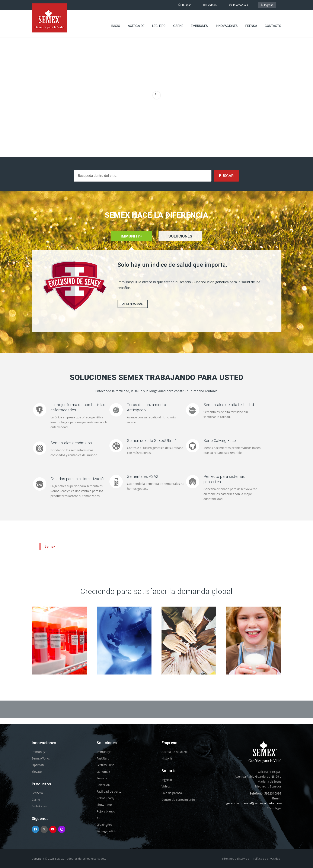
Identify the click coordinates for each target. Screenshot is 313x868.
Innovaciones (227, 22)
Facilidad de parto (109, 791)
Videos (210, 5)
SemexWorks (41, 758)
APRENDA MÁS (133, 304)
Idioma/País (239, 5)
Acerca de (136, 22)
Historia (167, 758)
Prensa (251, 22)
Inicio (116, 22)
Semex (50, 546)
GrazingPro (104, 825)
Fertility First (105, 765)
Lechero (159, 22)
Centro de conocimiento (178, 800)
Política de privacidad (266, 859)
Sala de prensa (172, 793)
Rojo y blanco (106, 811)
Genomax (103, 772)
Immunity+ (39, 752)
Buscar (184, 5)
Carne (178, 22)
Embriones (199, 22)
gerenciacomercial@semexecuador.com (254, 803)
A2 (98, 818)
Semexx (102, 778)
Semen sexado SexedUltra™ (151, 441)
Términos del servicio (236, 859)
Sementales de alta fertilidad (229, 405)
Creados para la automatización (78, 479)
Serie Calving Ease (220, 441)
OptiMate (38, 765)
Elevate (37, 772)
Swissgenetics (106, 831)
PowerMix (104, 785)
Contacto (273, 22)
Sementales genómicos (71, 443)
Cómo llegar (274, 808)
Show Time (104, 805)
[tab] (180, 242)
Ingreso (267, 5)
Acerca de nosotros (175, 752)
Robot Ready (106, 798)
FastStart (103, 758)
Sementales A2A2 (143, 476)
